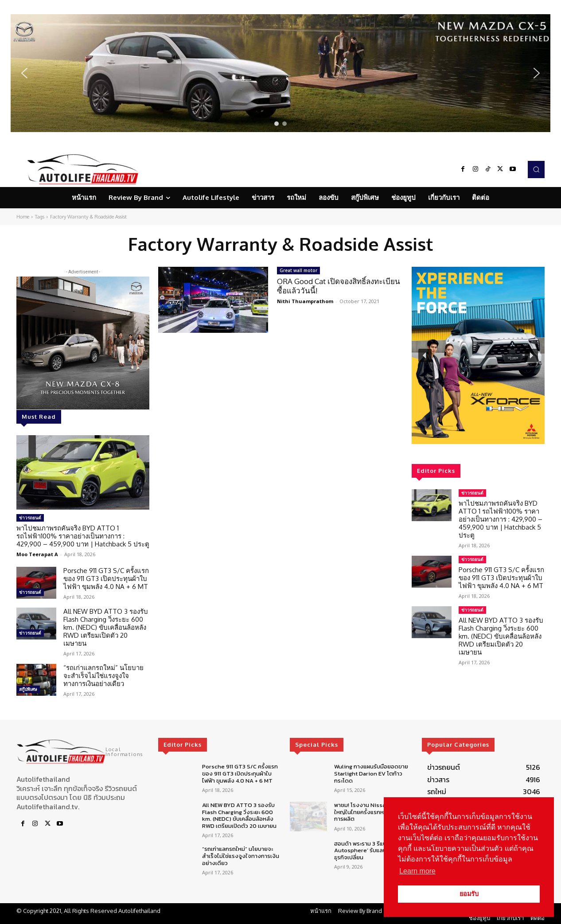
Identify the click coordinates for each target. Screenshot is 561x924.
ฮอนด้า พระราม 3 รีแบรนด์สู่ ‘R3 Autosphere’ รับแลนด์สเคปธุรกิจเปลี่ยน (372, 850)
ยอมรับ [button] (469, 894)
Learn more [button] (417, 871)
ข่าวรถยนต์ (30, 518)
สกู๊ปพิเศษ (28, 689)
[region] (280, 73)
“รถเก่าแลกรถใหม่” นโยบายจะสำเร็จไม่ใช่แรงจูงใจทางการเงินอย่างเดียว (103, 676)
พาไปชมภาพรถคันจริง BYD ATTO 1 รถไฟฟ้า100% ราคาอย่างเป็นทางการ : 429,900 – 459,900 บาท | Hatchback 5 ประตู (83, 536)
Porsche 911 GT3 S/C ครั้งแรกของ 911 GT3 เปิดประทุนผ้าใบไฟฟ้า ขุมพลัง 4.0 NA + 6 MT (106, 579)
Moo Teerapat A (37, 554)
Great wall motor (298, 270)
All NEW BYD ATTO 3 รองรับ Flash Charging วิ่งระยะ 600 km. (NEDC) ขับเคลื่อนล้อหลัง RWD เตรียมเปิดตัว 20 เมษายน (106, 627)
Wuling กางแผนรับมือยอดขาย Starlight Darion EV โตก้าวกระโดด (371, 773)
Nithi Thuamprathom (305, 301)
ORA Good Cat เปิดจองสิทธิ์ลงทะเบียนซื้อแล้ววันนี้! (339, 286)
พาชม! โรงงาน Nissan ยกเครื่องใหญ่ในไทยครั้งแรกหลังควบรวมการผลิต (374, 812)
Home (23, 217)
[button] (280, 73)
